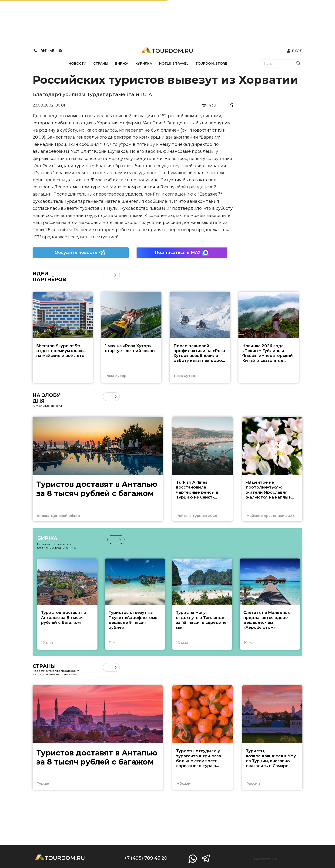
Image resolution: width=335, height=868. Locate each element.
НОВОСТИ (77, 63)
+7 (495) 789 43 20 (146, 858)
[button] (116, 275)
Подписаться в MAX (182, 253)
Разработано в (265, 859)
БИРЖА (122, 63)
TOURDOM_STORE (211, 63)
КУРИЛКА (144, 63)
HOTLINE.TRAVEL (174, 63)
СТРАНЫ (101, 63)
